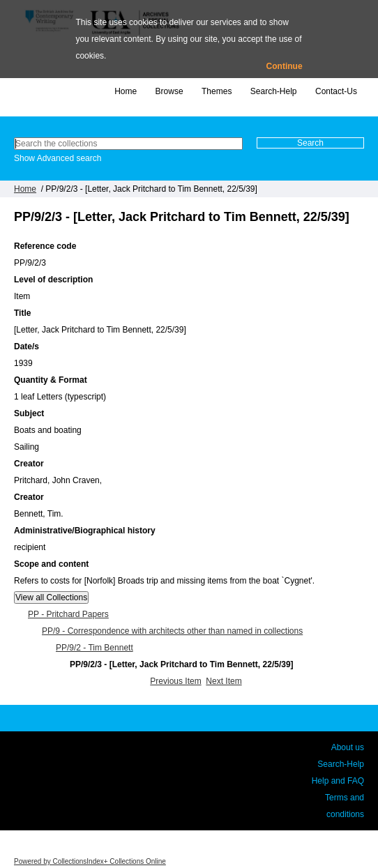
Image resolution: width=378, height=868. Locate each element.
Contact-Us (336, 91)
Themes (217, 91)
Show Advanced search (58, 158)
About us (348, 747)
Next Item (224, 681)
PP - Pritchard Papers (68, 614)
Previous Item (175, 681)
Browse (169, 91)
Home (126, 91)
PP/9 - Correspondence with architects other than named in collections (172, 631)
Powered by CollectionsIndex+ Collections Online (90, 861)
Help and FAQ (338, 781)
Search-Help (274, 91)
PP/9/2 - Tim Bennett (94, 648)
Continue (285, 66)
